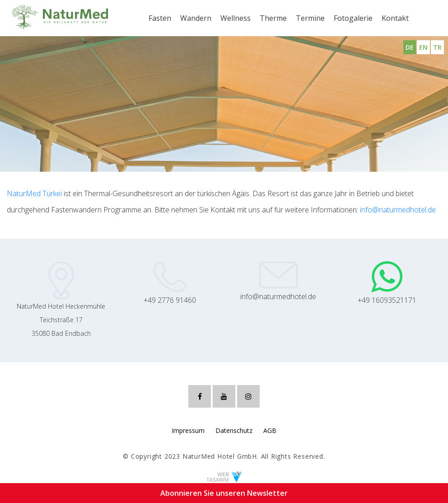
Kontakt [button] (395, 18)
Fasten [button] (160, 18)
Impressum (188, 430)
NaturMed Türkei (34, 193)
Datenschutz (234, 430)
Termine (310, 18)
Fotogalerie (353, 18)
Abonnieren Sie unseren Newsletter (224, 493)
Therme (273, 18)
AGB (270, 430)
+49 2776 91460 (170, 300)
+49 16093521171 (387, 300)
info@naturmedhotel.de (398, 210)
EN (423, 47)
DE (410, 47)
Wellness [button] (236, 18)
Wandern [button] (196, 18)
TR (437, 47)
